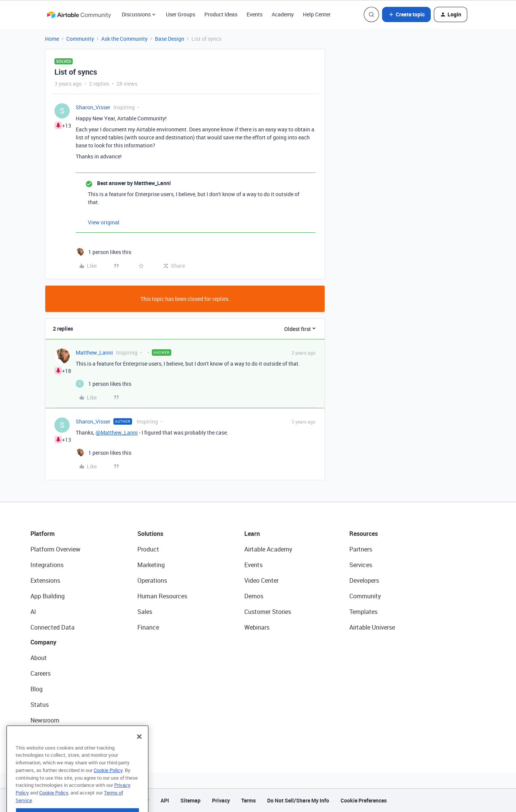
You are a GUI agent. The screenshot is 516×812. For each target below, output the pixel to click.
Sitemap (190, 800)
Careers (41, 673)
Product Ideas (221, 14)
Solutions (150, 534)
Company (43, 642)
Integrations (47, 565)
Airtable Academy (268, 549)
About (39, 658)
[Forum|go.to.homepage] (79, 14)
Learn (252, 534)
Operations (152, 580)
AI (33, 612)
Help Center (317, 14)
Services (361, 565)
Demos (254, 596)
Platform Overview (55, 549)
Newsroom (45, 720)
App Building (48, 596)
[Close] (139, 749)
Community (80, 39)
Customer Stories (268, 612)
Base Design (170, 39)
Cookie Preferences (364, 800)
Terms (248, 800)
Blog (37, 689)
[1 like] (104, 252)
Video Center (261, 580)
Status (40, 705)
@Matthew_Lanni (117, 432)
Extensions (45, 580)
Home (52, 39)
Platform (43, 534)
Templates (363, 612)
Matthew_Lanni (94, 352)
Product (148, 549)
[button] (406, 14)
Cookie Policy (108, 782)
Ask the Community (124, 39)
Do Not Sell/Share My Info (298, 800)
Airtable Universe (372, 627)
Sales (145, 612)
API (165, 800)
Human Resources (162, 596)
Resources (364, 534)
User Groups (181, 14)
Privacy (221, 800)
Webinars (257, 627)
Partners (361, 549)
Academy (283, 14)
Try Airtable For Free (57, 736)
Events (255, 14)
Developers (364, 580)
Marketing (151, 565)
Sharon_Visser (93, 107)
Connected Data (53, 627)
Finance (148, 627)
